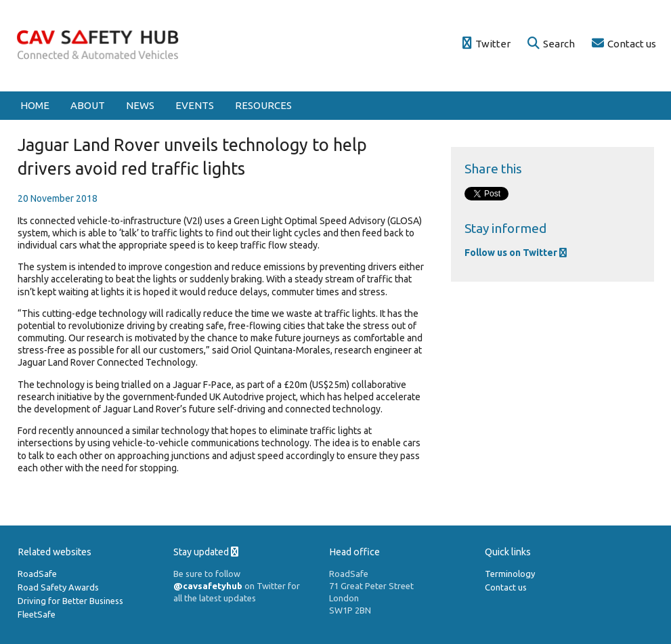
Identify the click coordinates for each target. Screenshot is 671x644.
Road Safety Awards (58, 587)
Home (35, 105)
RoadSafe (37, 574)
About (88, 105)
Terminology (510, 574)
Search (551, 43)
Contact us (624, 43)
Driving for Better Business (70, 601)
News (140, 105)
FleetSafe (37, 614)
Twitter (486, 43)
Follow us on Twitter (516, 253)
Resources (263, 105)
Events (195, 105)
